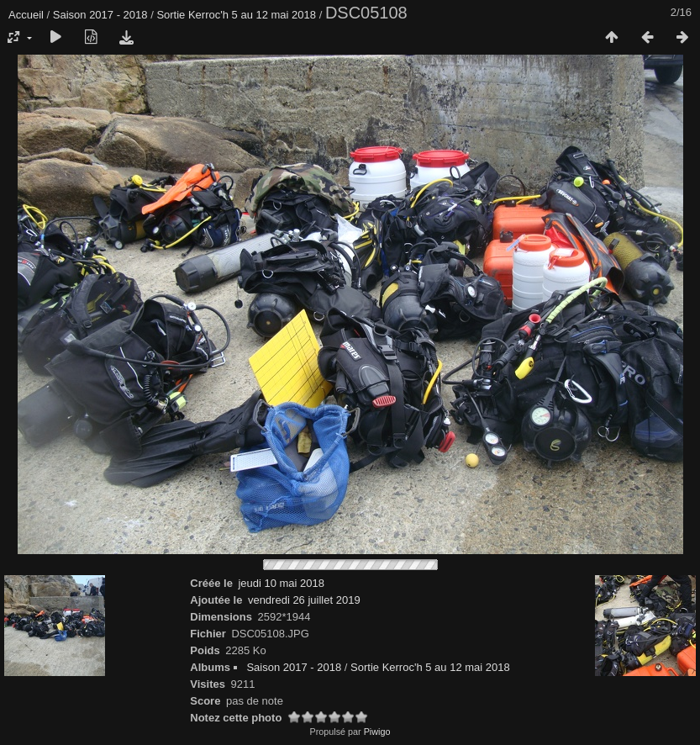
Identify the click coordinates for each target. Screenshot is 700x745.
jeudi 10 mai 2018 (281, 583)
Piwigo (377, 732)
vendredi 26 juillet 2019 (304, 600)
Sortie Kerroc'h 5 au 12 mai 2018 (236, 15)
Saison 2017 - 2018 (100, 15)
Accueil (26, 15)
